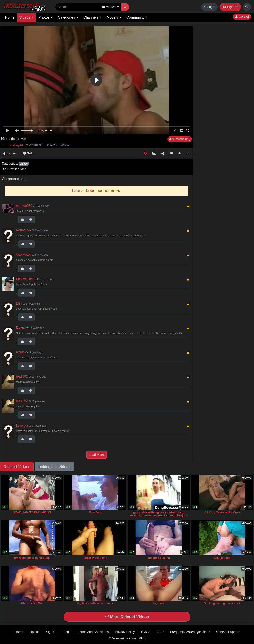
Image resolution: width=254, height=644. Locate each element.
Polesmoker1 (25, 279)
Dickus (21, 328)
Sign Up (230, 7)
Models (114, 17)
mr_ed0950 (24, 206)
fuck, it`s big (222, 558)
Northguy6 (23, 230)
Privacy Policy (125, 632)
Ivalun (20, 352)
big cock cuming (159, 558)
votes (10, 153)
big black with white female (95, 603)
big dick (159, 603)
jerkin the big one (95, 558)
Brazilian (95, 512)
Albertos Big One (32, 603)
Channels (93, 17)
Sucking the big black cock (222, 603)
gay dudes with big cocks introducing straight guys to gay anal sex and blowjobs (159, 514)
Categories (68, 17)
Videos (26, 17)
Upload (242, 17)
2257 (160, 632)
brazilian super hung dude (32, 558)
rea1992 (22, 377)
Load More (97, 455)
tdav (19, 303)
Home (10, 17)
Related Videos (17, 467)
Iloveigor (22, 425)
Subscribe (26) (180, 139)
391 (28, 153)
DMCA (146, 632)
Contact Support (228, 632)
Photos (46, 17)
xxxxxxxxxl (24, 255)
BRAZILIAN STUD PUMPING (32, 512)
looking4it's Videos (54, 467)
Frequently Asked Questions (190, 632)
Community (137, 17)
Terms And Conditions (93, 632)
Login (209, 7)
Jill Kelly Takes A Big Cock (222, 512)
